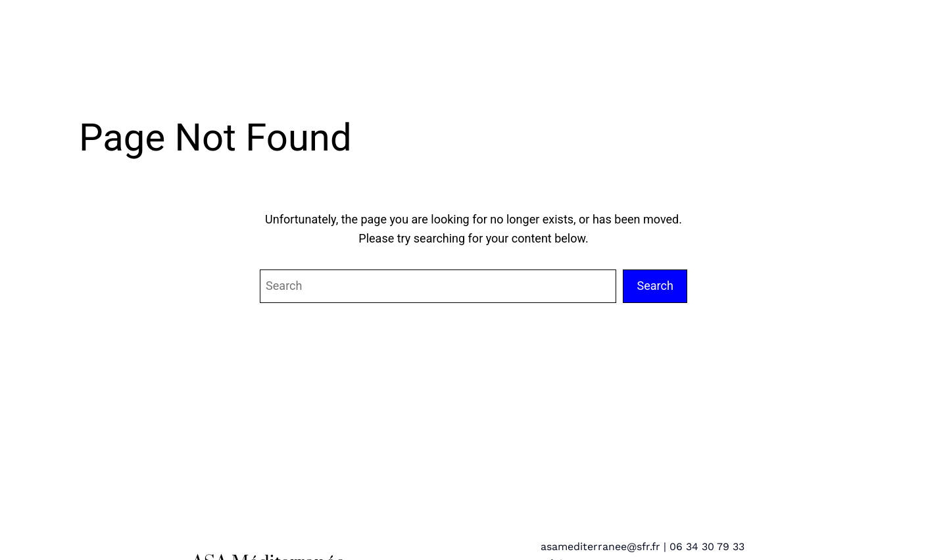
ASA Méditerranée (194, 34)
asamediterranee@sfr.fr (600, 547)
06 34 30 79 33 (707, 547)
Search (655, 286)
